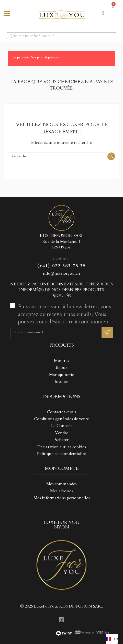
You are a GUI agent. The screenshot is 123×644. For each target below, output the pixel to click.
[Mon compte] (103, 13)
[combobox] (112, 639)
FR (112, 639)
